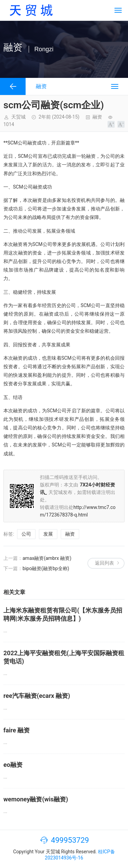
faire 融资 (17, 730)
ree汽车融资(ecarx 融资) (37, 696)
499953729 (70, 840)
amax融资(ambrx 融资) (47, 558)
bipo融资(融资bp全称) (46, 568)
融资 (97, 117)
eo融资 (13, 765)
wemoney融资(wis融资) (36, 799)
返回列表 (104, 563)
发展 (48, 534)
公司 (26, 534)
